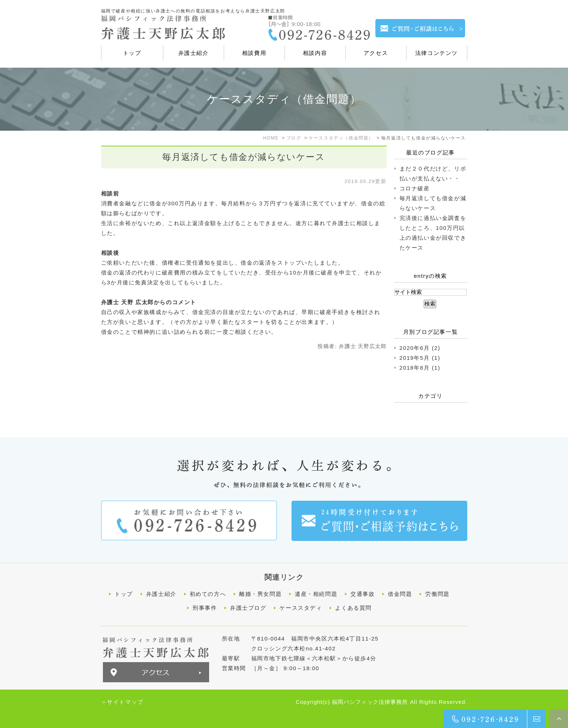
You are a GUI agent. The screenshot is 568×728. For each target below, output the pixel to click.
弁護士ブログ (248, 607)
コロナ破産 (415, 188)
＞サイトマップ (122, 701)
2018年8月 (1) (420, 368)
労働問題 (437, 594)
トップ (124, 594)
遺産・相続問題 (316, 594)
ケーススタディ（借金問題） (341, 138)
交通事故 (363, 594)
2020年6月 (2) (420, 348)
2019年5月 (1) (420, 358)
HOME (271, 138)
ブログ (294, 138)
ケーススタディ (301, 607)
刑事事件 (205, 607)
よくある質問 (353, 607)
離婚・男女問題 (260, 594)
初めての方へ (208, 594)
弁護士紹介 (161, 594)
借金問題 (400, 594)
